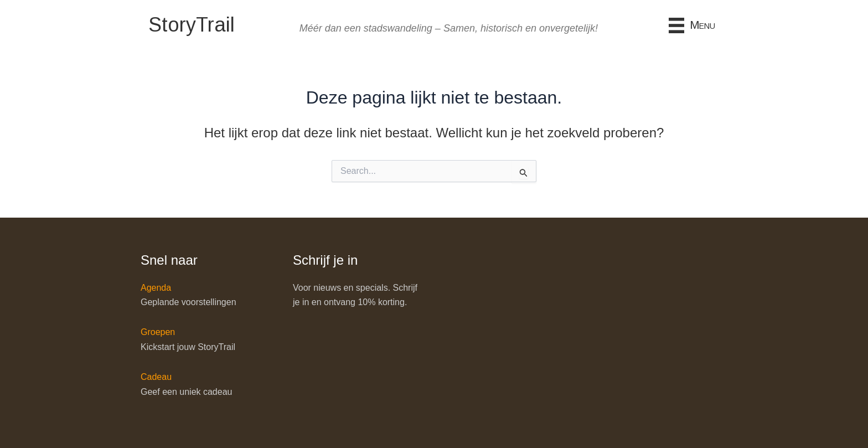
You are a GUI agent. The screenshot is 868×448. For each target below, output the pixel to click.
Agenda (156, 288)
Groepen (158, 332)
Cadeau (156, 377)
